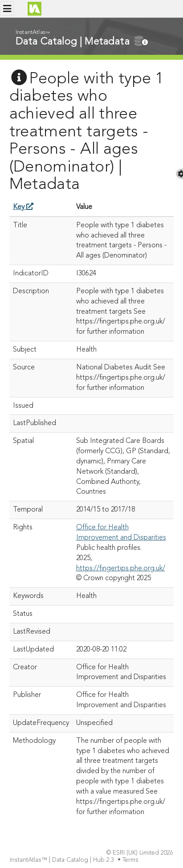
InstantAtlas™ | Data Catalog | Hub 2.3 (63, 860)
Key (23, 207)
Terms (131, 860)
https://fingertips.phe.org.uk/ (121, 569)
